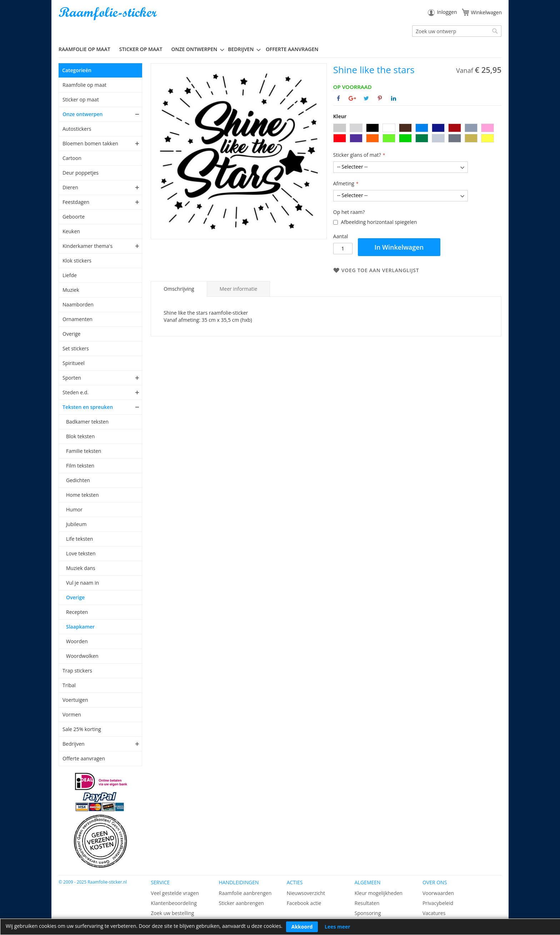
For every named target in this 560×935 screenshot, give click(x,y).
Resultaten (367, 903)
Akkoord (302, 927)
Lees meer (337, 927)
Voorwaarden (438, 893)
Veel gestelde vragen (175, 893)
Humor (74, 509)
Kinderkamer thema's (87, 246)
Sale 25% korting (82, 729)
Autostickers (77, 129)
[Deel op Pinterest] (380, 98)
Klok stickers (77, 261)
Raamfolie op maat (84, 85)
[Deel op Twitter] (366, 98)
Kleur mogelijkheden (379, 893)
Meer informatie (239, 289)
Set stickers (76, 348)
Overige (71, 334)
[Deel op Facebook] (338, 98)
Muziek (71, 290)
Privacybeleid (438, 903)
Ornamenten (77, 319)
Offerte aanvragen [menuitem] (292, 49)
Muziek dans (81, 568)
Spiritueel (74, 363)
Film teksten (80, 466)
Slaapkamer (80, 627)
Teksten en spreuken (88, 407)
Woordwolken (82, 656)
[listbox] (417, 134)
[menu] (280, 49)
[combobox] (457, 31)
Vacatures (434, 913)
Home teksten (82, 495)
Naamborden (78, 304)
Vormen (72, 714)
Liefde (70, 275)
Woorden (77, 641)
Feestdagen (76, 202)
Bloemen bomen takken (90, 143)
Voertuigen (75, 700)
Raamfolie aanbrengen (245, 893)
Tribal (69, 685)
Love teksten (81, 553)
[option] (340, 128)
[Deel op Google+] (352, 98)
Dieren (70, 187)
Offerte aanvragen (84, 758)
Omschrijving (179, 289)
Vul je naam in (82, 583)
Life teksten (79, 539)
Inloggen (447, 12)
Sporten (72, 378)
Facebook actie (304, 903)
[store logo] (109, 14)
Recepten (77, 612)
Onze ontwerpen (83, 114)
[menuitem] (87, 49)
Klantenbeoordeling (174, 903)
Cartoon (72, 158)
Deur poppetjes (81, 173)
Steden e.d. (76, 392)
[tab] (179, 289)
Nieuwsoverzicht (306, 893)
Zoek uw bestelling (172, 913)
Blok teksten (80, 436)
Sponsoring (368, 913)
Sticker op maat (81, 99)
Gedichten (78, 480)
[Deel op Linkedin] (394, 98)
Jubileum (76, 524)
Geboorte (74, 217)
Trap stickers (77, 671)
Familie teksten (84, 451)
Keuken (71, 231)
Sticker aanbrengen (241, 903)
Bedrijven (74, 744)
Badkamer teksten (87, 422)
